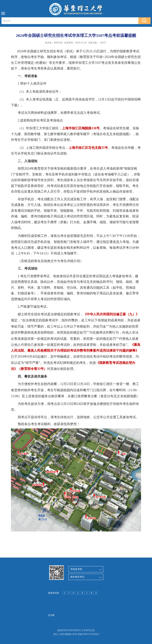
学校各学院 (76, 569)
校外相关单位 (77, 577)
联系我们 (95, 634)
